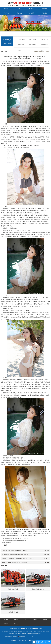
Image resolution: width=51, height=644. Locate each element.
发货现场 (32, 13)
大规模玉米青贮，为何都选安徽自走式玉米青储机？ (15, 551)
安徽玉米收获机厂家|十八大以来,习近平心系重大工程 (17, 539)
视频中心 (19, 13)
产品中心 (19, 9)
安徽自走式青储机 (13, 612)
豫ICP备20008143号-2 (37, 629)
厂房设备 (6, 13)
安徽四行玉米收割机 (44, 40)
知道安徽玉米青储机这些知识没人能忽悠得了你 (15, 541)
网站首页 (6, 620)
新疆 (39, 640)
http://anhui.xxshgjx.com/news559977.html (22, 59)
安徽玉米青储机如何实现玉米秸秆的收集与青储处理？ (16, 562)
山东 (23, 640)
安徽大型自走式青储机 (38, 589)
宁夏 (34, 640)
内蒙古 (31, 640)
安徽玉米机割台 (21, 40)
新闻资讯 (32, 9)
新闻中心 (48, 51)
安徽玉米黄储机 (33, 46)
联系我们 (45, 13)
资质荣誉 (45, 9)
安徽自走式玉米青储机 (33, 40)
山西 (25, 640)
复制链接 (30, 629)
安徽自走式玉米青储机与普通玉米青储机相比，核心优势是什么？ (19, 558)
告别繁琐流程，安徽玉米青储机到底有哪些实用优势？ (16, 555)
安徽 (37, 640)
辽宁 (28, 640)
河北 (20, 640)
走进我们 (6, 9)
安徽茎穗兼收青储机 (21, 46)
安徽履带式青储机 (44, 46)
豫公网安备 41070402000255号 (26, 637)
